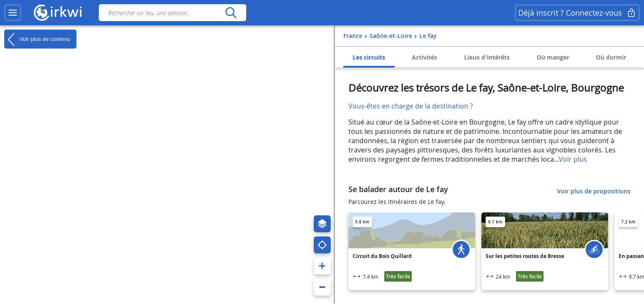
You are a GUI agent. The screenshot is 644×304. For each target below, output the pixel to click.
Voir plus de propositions (594, 191)
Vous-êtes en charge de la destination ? (411, 106)
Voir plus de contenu (37, 39)
